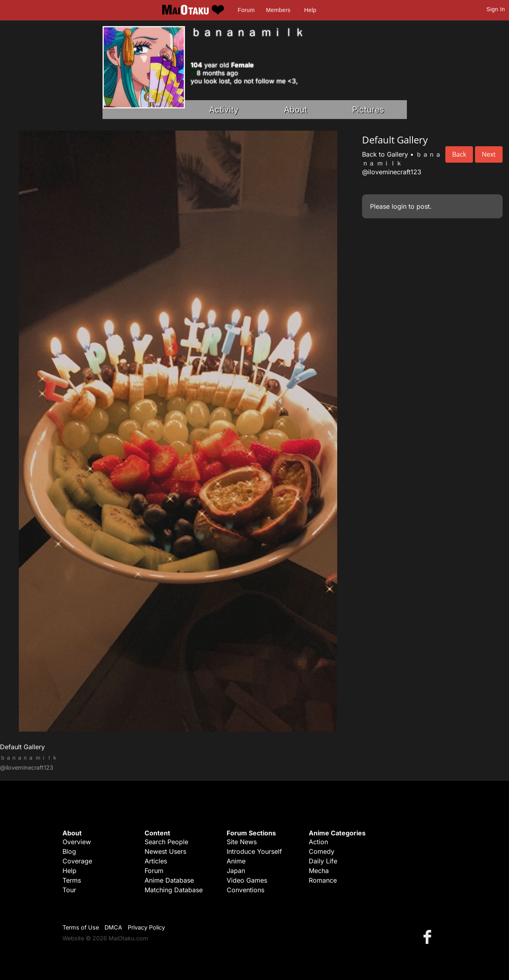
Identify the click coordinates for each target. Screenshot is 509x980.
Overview (77, 842)
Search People (166, 842)
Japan (236, 871)
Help (310, 10)
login (399, 206)
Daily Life (323, 861)
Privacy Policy (146, 927)
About (296, 110)
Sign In (496, 9)
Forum (246, 10)
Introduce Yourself (254, 851)
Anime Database (169, 880)
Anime (236, 861)
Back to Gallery (385, 154)
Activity (224, 110)
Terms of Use (81, 927)
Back (459, 154)
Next (489, 154)
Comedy (322, 851)
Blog (69, 851)
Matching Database (174, 890)
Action (318, 842)
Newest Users (165, 851)
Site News (242, 842)
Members (278, 10)
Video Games (247, 880)
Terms (72, 880)
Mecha (319, 871)
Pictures (368, 110)
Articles (156, 861)
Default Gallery (22, 747)
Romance (323, 880)
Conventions (245, 890)
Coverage (77, 861)
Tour (69, 890)
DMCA (113, 927)
